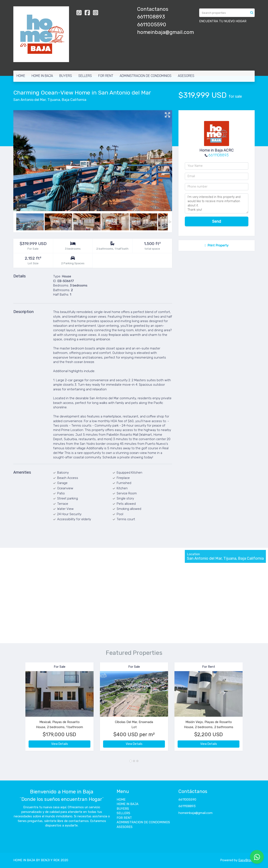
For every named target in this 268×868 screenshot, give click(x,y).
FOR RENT (106, 76)
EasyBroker (247, 860)
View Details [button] (60, 744)
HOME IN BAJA (42, 76)
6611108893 (218, 155)
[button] (19, 709)
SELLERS (85, 76)
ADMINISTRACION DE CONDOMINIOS (146, 76)
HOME (21, 76)
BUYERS (66, 76)
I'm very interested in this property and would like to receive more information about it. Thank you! (217, 203)
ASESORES (186, 76)
